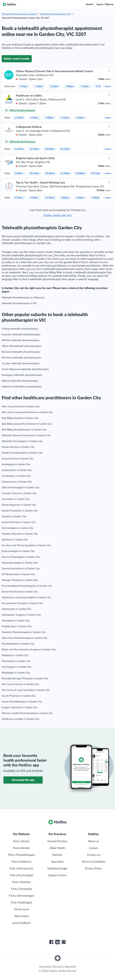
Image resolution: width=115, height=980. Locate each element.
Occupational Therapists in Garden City (22, 603)
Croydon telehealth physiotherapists (21, 364)
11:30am (65, 173)
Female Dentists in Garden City (18, 447)
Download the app (23, 780)
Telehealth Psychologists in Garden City (22, 441)
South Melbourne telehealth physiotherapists (25, 369)
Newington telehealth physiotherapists (22, 375)
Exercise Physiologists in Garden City (21, 557)
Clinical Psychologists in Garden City (21, 488)
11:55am (34, 149)
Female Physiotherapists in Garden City (22, 453)
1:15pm (24, 86)
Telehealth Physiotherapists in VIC (55, 14)
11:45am (19, 118)
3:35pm (85, 86)
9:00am (34, 198)
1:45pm (34, 118)
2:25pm (54, 86)
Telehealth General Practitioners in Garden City (26, 436)
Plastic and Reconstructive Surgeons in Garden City (29, 650)
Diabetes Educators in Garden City (20, 534)
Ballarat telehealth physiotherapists (20, 381)
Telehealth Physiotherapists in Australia (19, 14)
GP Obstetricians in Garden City (18, 574)
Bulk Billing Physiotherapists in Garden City (24, 430)
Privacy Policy (94, 869)
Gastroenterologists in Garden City (20, 563)
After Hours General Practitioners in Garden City (27, 412)
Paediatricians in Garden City (17, 626)
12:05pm (50, 149)
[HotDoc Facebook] (51, 942)
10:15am (34, 173)
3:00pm (70, 86)
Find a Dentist (21, 848)
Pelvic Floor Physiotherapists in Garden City (24, 638)
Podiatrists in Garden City (15, 655)
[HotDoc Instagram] (64, 942)
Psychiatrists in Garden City (16, 661)
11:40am (50, 198)
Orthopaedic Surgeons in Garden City (21, 615)
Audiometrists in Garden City (17, 470)
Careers (94, 848)
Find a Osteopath (21, 889)
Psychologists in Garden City (17, 667)
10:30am (50, 173)
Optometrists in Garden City (16, 609)
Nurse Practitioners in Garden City (20, 592)
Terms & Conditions (94, 862)
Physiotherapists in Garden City (18, 644)
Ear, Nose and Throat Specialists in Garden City (26, 545)
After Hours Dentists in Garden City (21, 407)
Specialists (57, 862)
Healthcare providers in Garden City (20, 719)
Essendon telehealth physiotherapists (21, 335)
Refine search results (17, 59)
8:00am (19, 173)
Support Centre (57, 875)
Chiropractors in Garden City (17, 482)
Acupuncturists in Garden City (17, 459)
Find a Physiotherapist (21, 855)
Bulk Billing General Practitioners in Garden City (27, 424)
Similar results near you (57, 215)
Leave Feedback (21, 923)
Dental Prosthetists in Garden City (20, 511)
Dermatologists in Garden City (17, 528)
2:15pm (65, 118)
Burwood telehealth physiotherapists (21, 352)
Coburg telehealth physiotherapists (20, 329)
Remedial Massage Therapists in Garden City (25, 679)
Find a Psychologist (21, 875)
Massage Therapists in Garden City (20, 580)
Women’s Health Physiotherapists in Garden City (27, 713)
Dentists (57, 855)
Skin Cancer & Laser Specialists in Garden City (26, 690)
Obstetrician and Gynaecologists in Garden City (26, 598)
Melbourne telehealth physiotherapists (22, 387)
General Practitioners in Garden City (21, 569)
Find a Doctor (21, 841)
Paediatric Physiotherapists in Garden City (24, 632)
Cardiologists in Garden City (16, 476)
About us (94, 841)
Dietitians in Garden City (15, 540)
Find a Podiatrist (21, 862)
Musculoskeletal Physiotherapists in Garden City (27, 586)
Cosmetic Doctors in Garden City (19, 493)
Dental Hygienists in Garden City (19, 505)
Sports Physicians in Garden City (19, 696)
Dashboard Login (57, 869)
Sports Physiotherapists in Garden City (22, 702)
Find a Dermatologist (21, 896)
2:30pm (80, 118)
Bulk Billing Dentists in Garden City (20, 418)
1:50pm (39, 86)
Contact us (94, 855)
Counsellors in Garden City (16, 499)
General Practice (57, 841)
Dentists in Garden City (14, 517)
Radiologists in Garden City (16, 673)
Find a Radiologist (21, 903)
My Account (21, 909)
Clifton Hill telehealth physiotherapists (22, 346)
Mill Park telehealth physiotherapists (21, 340)
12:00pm (80, 173)
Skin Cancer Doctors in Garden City (20, 684)
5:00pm (96, 198)
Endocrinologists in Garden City (18, 551)
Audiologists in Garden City (16, 464)
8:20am (19, 198)
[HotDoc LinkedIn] (57, 942)
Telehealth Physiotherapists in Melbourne (23, 298)
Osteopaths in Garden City (16, 621)
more (107, 86)
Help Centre (21, 916)
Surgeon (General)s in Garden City (19, 708)
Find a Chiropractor (21, 869)
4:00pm (80, 198)
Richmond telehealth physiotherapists (21, 358)
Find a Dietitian (21, 882)
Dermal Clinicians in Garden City (19, 522)
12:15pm (65, 149)
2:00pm (50, 118)
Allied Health (57, 848)
